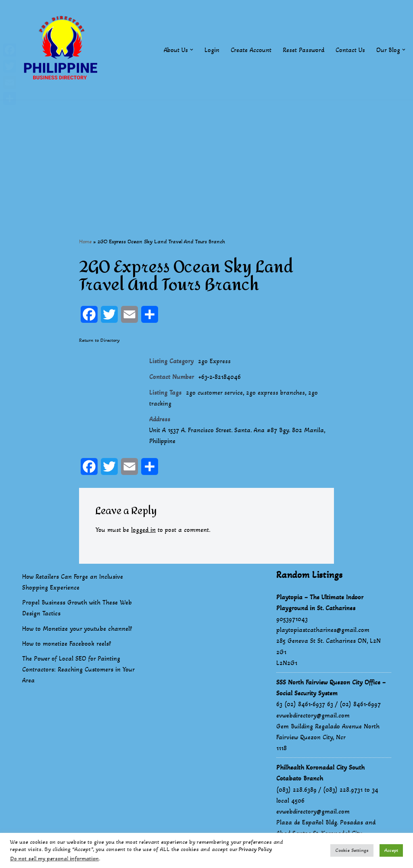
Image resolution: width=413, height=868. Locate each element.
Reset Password (303, 50)
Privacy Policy (255, 849)
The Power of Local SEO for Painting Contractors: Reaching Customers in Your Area (78, 670)
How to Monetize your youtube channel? (77, 629)
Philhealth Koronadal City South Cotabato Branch (320, 774)
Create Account (251, 50)
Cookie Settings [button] (352, 850)
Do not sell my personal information (54, 859)
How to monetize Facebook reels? (67, 644)
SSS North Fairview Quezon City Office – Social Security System (331, 688)
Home (85, 242)
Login (212, 50)
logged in (144, 531)
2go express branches (276, 393)
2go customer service (214, 393)
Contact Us (350, 50)
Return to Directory (99, 340)
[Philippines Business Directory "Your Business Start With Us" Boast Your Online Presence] (63, 50)
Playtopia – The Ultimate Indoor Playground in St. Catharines (320, 603)
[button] (192, 50)
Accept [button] (391, 850)
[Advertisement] (206, 156)
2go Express (215, 361)
